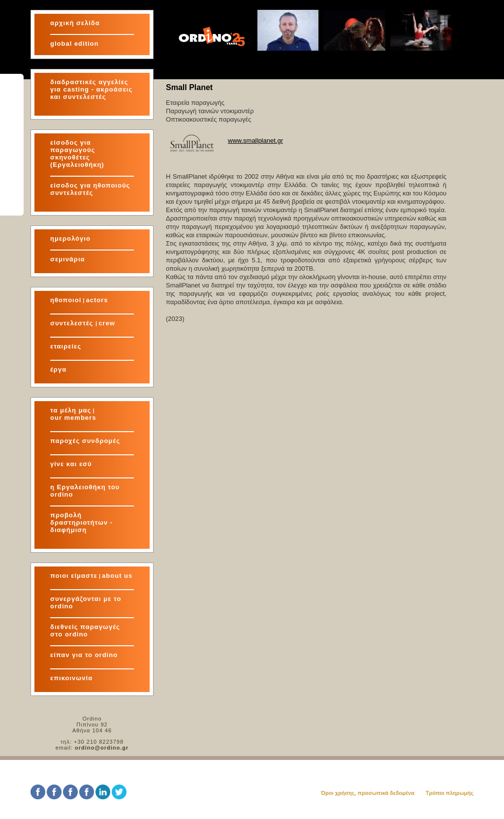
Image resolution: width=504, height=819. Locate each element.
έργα (58, 369)
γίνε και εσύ (71, 464)
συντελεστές (73, 323)
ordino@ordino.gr (102, 748)
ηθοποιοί (66, 300)
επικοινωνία (71, 678)
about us (117, 576)
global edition (75, 44)
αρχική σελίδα (75, 23)
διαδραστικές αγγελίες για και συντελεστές (91, 89)
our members (73, 418)
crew (107, 323)
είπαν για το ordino (84, 655)
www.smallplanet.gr (255, 141)
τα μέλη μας (71, 410)
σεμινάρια (68, 259)
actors (97, 300)
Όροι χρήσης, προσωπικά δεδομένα (368, 793)
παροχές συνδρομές (85, 441)
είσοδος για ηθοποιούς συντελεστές (90, 189)
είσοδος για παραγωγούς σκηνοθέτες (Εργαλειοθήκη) (77, 154)
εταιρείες (66, 346)
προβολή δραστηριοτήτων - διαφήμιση (81, 522)
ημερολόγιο (70, 238)
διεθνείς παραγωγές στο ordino (85, 630)
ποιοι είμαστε (74, 576)
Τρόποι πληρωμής (450, 793)
